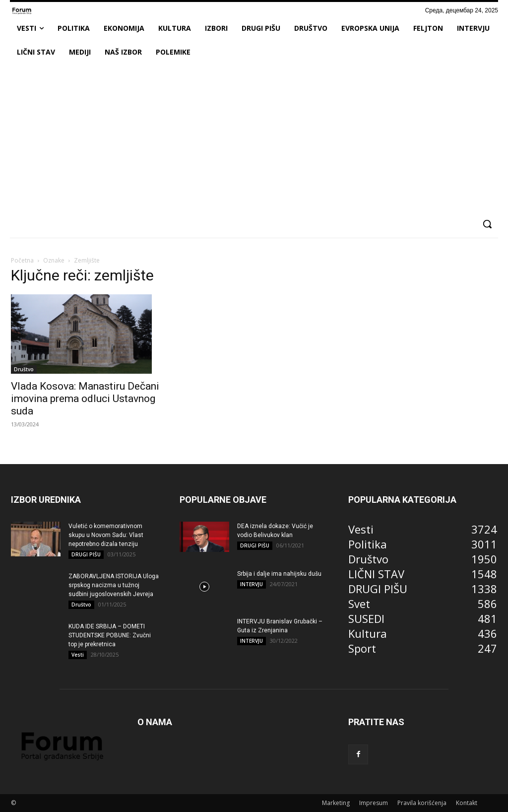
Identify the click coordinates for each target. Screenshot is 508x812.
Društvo (24, 369)
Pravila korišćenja (422, 803)
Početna (22, 260)
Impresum (374, 803)
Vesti (78, 655)
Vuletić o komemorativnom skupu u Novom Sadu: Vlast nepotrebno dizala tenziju (106, 535)
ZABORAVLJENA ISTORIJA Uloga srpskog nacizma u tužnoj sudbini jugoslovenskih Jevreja (114, 585)
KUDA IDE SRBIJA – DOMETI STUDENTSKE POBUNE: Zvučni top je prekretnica (110, 635)
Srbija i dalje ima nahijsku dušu (279, 574)
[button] (487, 224)
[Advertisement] (254, 138)
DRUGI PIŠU (86, 554)
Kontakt (467, 803)
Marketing (336, 803)
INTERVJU (252, 584)
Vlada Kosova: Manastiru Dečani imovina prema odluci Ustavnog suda (85, 399)
